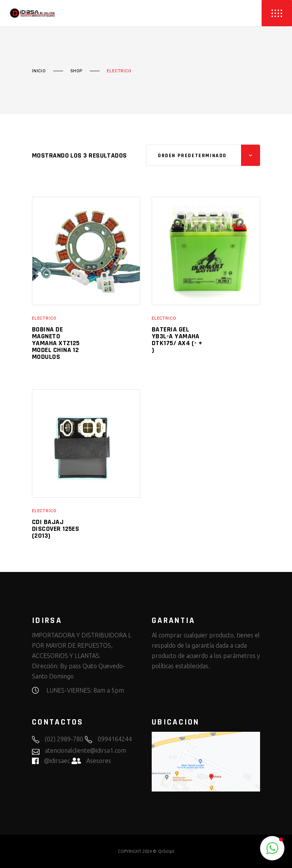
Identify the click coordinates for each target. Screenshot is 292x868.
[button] (272, 848)
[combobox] (203, 155)
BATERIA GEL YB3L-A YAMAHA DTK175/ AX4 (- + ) (177, 340)
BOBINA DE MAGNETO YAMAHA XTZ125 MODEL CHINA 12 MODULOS (56, 343)
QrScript (166, 851)
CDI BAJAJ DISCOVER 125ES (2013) (56, 529)
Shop (76, 71)
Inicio (39, 71)
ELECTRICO (44, 318)
